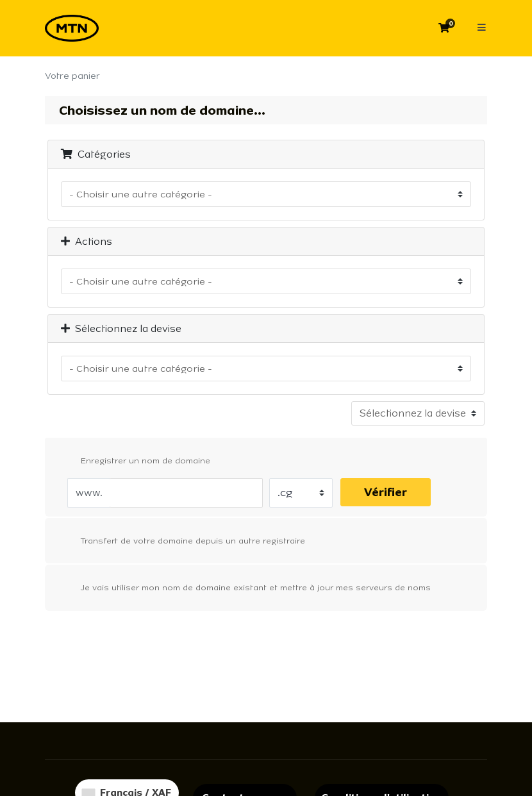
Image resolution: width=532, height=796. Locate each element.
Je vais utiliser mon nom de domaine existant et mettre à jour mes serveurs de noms (245, 588)
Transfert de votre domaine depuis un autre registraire (183, 542)
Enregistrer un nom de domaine (135, 461)
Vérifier (386, 492)
